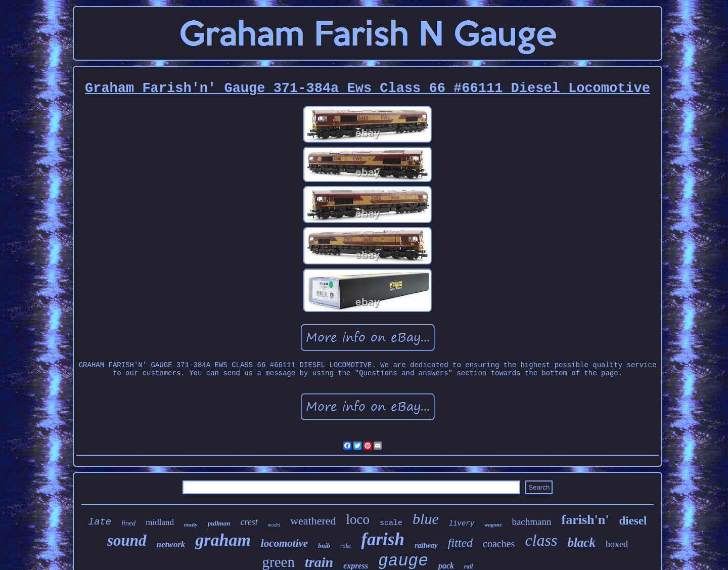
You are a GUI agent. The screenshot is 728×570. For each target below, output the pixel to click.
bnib (324, 545)
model (274, 525)
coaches (499, 544)
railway (426, 545)
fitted (460, 543)
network (171, 544)
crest (249, 522)
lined (128, 523)
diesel (633, 521)
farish (383, 539)
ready (191, 524)
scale (391, 523)
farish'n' (585, 520)
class (541, 540)
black (581, 542)
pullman (219, 523)
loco (358, 519)
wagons (493, 524)
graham (223, 540)
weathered (313, 521)
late (100, 522)
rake (346, 546)
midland (160, 522)
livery (462, 523)
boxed (617, 544)
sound (127, 540)
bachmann (531, 522)
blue (426, 519)
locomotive (284, 543)
